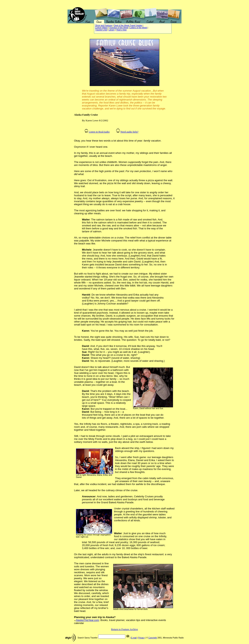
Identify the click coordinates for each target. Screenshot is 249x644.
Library (112, 30)
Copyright (153, 638)
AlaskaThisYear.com (87, 620)
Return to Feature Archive (124, 629)
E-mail (134, 638)
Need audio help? (129, 132)
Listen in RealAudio (99, 132)
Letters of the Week (138, 28)
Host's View (122, 30)
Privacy (141, 638)
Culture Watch (101, 28)
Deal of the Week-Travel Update (128, 25)
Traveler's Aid (101, 30)
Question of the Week (119, 28)
